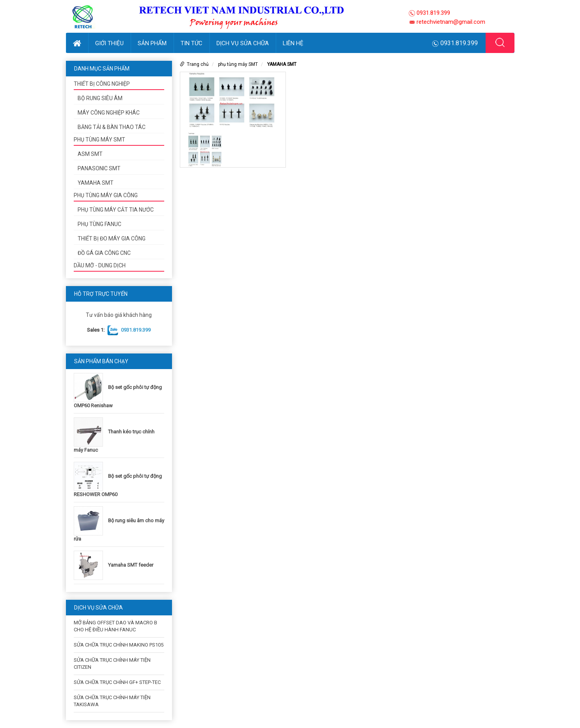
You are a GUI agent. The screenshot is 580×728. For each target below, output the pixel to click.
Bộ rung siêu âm (100, 98)
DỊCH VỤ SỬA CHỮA (243, 43)
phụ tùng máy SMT (99, 140)
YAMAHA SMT (96, 183)
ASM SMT (90, 154)
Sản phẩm (152, 43)
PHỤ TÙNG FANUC (99, 224)
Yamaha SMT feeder (131, 565)
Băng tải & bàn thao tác (112, 127)
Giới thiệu (109, 43)
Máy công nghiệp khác (109, 113)
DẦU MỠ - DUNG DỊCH (100, 265)
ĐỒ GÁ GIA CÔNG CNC (104, 253)
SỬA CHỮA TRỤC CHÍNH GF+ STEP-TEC (117, 682)
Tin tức (192, 43)
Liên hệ (293, 43)
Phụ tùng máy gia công (106, 195)
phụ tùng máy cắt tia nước (116, 210)
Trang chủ (198, 64)
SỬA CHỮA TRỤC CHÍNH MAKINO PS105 (119, 645)
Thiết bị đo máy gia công (112, 239)
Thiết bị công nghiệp (102, 84)
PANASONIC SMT (99, 168)
